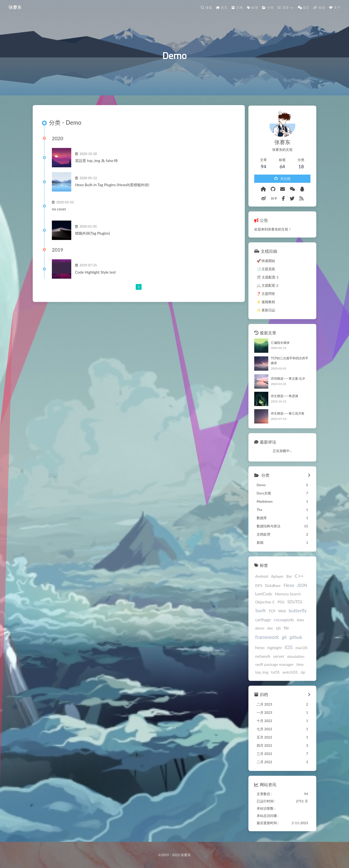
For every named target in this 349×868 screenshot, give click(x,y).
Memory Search (286, 595)
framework (265, 638)
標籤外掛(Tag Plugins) (93, 235)
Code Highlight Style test (96, 274)
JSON (300, 586)
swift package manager (272, 665)
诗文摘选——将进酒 (282, 397)
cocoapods (282, 620)
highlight (272, 649)
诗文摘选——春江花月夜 (286, 414)
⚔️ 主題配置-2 (265, 286)
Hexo (287, 586)
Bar (287, 577)
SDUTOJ (293, 603)
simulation (294, 657)
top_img (260, 673)
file (284, 629)
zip (301, 673)
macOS (299, 649)
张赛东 (15, 7)
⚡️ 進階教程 (264, 303)
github (294, 638)
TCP (270, 612)
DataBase (271, 586)
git (282, 638)
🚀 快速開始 (264, 262)
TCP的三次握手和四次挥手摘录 (289, 361)
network (261, 657)
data (298, 620)
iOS (286, 648)
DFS (257, 586)
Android (260, 577)
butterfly (295, 611)
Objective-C (263, 603)
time (298, 665)
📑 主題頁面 (264, 270)
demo (258, 629)
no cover (60, 211)
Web (280, 612)
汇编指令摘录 (278, 343)
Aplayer (275, 577)
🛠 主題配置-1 (266, 278)
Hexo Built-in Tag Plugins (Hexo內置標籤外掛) (113, 187)
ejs (276, 629)
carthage (261, 620)
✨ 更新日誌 (264, 311)
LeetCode (262, 595)
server (277, 657)
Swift (258, 611)
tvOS (273, 673)
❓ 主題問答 (264, 295)
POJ (279, 603)
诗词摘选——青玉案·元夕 (286, 379)
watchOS (288, 673)
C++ (297, 576)
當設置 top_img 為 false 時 (97, 162)
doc (268, 629)
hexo (258, 648)
